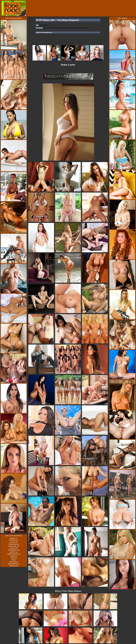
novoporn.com (14, 548)
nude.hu (14, 560)
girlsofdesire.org (14, 540)
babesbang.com (14, 566)
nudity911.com (14, 552)
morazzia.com (14, 542)
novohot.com (14, 556)
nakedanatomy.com (14, 546)
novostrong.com (14, 562)
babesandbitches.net (14, 564)
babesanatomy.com (14, 544)
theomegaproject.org (14, 550)
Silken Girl (14, 558)
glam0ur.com (14, 538)
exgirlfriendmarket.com (14, 554)
